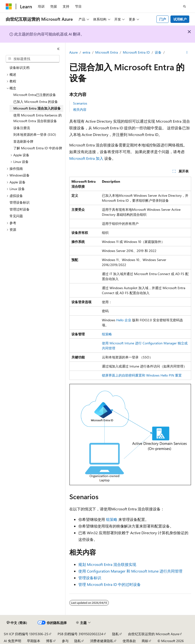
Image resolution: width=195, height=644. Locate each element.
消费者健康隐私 (102, 641)
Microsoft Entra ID (136, 52)
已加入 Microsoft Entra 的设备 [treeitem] (36, 102)
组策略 (107, 334)
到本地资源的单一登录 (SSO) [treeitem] (35, 134)
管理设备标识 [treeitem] (20, 202)
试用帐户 (180, 19)
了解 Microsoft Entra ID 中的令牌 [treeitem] (38, 148)
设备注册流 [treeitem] (22, 128)
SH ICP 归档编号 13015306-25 (26, 634)
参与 (65, 641)
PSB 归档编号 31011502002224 (80, 634)
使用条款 (129, 641)
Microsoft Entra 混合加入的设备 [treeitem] (37, 108)
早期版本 (34, 641)
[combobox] (33, 59)
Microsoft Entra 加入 (86, 158)
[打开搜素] (185, 6)
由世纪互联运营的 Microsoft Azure (154, 634)
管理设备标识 (90, 578)
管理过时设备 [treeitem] (20, 209)
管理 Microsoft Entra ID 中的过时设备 (110, 584)
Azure (73, 52)
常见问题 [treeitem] (16, 216)
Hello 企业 (124, 320)
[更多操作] (187, 53)
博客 (49, 641)
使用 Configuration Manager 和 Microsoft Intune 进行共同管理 (130, 571)
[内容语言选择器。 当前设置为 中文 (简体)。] (17, 623)
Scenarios (80, 103)
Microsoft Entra (107, 52)
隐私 (115, 634)
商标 (145, 641)
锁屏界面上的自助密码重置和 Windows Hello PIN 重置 (142, 375)
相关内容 (80, 109)
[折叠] (58, 49)
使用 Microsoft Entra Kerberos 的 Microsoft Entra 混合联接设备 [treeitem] (37, 118)
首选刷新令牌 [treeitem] (23, 141)
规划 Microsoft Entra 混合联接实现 (107, 564)
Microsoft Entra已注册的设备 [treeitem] (35, 95)
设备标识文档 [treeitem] (20, 68)
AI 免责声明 (12, 641)
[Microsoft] (9, 6)
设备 (158, 52)
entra (86, 52)
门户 (163, 19)
